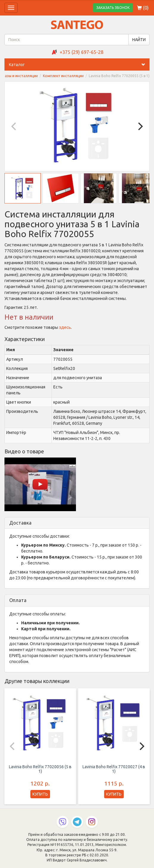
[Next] (140, 126)
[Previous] (14, 126)
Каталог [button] (79, 65)
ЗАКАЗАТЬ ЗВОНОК (113, 8)
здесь (65, 327)
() (143, 8)
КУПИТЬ (40, 794)
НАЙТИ (139, 40)
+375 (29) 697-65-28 (81, 52)
